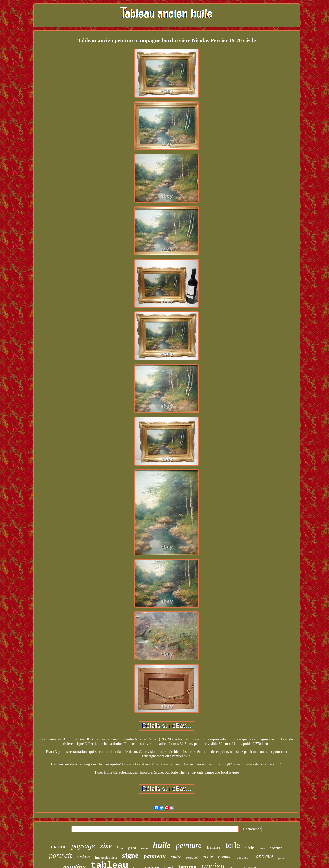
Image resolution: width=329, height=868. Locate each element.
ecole (208, 857)
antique (264, 856)
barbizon (243, 857)
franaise (214, 847)
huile (162, 845)
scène (83, 857)
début (144, 848)
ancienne (276, 848)
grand (132, 848)
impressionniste (106, 857)
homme (225, 857)
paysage (83, 846)
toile (233, 845)
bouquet (192, 857)
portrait (60, 855)
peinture (189, 845)
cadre (176, 857)
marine (59, 847)
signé (130, 855)
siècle (249, 848)
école (262, 848)
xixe (106, 846)
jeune (281, 858)
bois (120, 848)
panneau (155, 856)
